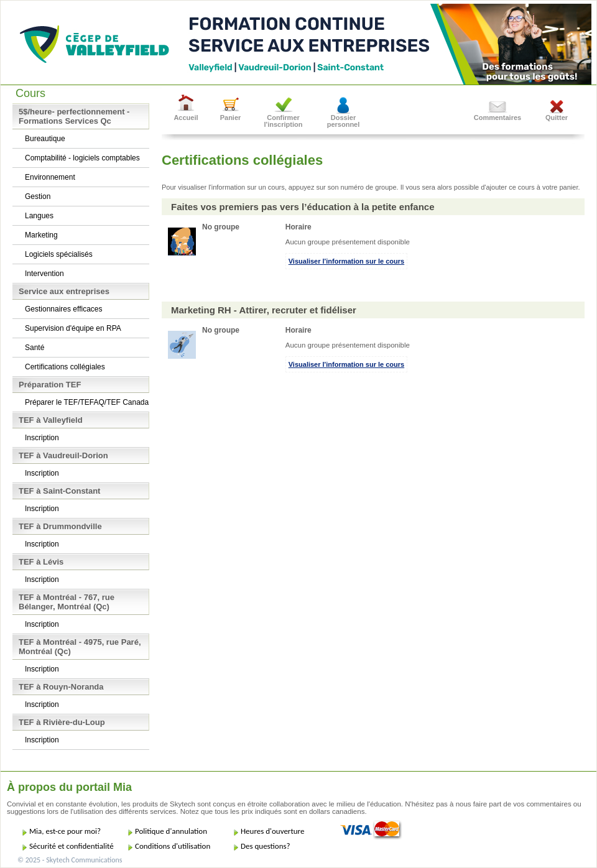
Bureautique (45, 139)
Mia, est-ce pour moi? (65, 831)
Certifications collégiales (65, 367)
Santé (35, 348)
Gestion (38, 196)
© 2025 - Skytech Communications (70, 860)
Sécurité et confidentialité (72, 846)
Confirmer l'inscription (284, 121)
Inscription (42, 438)
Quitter (557, 118)
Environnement (50, 177)
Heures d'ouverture (272, 831)
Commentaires (497, 118)
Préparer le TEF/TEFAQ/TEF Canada (87, 402)
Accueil (186, 118)
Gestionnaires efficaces (64, 309)
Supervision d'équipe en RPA (73, 328)
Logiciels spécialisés (59, 254)
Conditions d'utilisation (173, 846)
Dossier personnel (344, 121)
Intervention (44, 274)
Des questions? (266, 846)
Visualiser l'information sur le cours (346, 261)
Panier (231, 118)
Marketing (41, 235)
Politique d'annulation (171, 831)
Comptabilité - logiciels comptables (82, 158)
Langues (39, 216)
